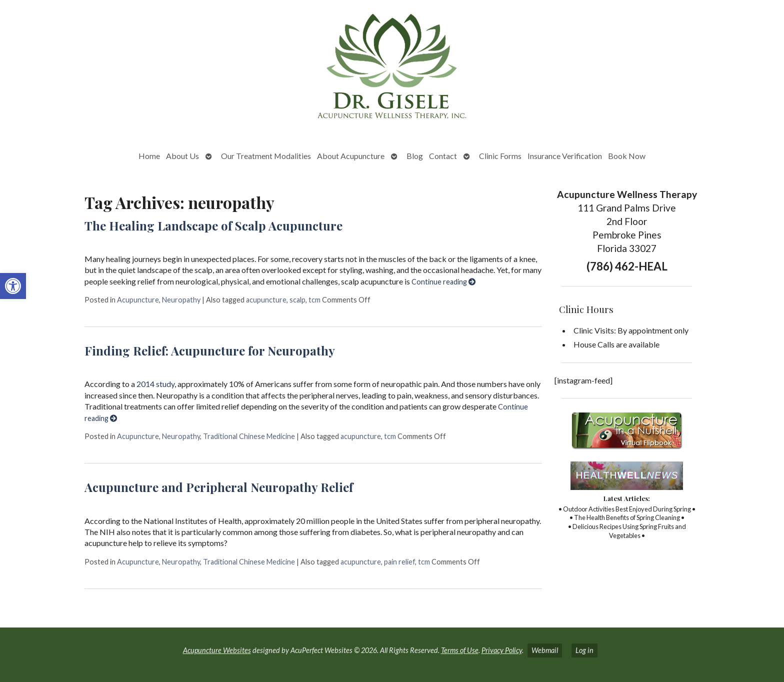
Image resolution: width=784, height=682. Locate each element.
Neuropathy (181, 300)
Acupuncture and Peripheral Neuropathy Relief (219, 487)
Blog (415, 156)
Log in (584, 650)
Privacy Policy (502, 650)
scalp (297, 300)
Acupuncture (138, 300)
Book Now (627, 156)
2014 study (155, 384)
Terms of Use (460, 650)
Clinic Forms (500, 156)
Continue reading (443, 282)
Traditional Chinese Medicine (249, 436)
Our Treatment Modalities (266, 156)
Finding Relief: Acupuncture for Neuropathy (210, 350)
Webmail (545, 650)
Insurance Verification (565, 156)
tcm (314, 300)
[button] (13, 286)
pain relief (399, 562)
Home (149, 156)
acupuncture (266, 300)
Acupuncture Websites (217, 650)
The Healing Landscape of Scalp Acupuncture (213, 225)
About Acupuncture (351, 156)
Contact (443, 156)
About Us (182, 156)
